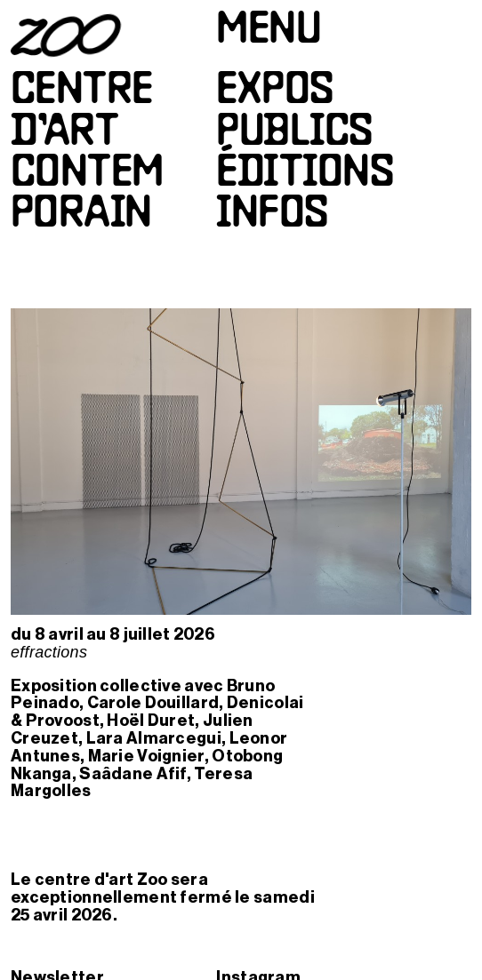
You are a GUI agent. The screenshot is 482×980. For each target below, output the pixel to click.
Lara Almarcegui (154, 738)
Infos (272, 215)
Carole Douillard (153, 703)
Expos (274, 92)
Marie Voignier (146, 756)
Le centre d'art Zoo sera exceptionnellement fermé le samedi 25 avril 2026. (163, 897)
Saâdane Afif (133, 774)
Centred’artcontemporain (87, 153)
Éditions (305, 174)
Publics (294, 133)
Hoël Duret (151, 721)
